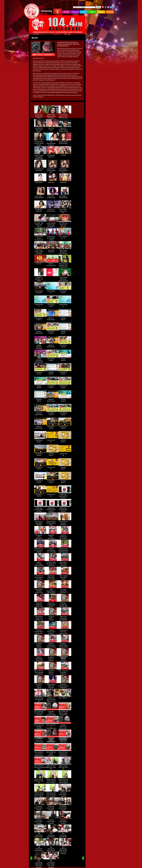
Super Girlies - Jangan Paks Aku (65, 211)
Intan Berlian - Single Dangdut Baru (53, 170)
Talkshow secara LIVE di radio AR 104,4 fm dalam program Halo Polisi (53, 782)
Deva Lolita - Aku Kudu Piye (53, 210)
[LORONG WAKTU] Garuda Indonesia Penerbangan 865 (41, 688)
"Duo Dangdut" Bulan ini (53, 155)
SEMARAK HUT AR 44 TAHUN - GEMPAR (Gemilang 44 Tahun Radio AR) (41, 552)
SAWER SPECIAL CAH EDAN (41, 278)
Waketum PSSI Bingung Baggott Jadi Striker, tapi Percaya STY (65, 550)
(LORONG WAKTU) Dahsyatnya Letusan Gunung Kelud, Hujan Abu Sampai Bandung (53, 743)
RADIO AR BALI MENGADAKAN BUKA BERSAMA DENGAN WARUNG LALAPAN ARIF (53, 526)
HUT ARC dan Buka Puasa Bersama (65, 224)
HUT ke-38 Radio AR (53, 250)
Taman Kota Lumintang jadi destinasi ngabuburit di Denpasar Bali (53, 606)
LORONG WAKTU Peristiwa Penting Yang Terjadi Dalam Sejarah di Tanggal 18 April (41, 648)
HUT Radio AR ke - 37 (65, 237)
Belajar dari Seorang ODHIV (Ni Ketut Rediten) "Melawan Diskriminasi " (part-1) (65, 499)
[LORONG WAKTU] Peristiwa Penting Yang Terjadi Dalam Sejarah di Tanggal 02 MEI (53, 661)
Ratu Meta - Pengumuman (53, 196)
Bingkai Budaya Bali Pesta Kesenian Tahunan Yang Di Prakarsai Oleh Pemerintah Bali (53, 689)
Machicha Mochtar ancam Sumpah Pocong (65, 129)
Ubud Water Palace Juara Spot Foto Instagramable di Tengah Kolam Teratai (65, 566)
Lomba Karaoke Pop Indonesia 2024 (41, 699)
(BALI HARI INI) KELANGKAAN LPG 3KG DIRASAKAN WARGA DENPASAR (41, 715)
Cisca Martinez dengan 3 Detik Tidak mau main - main (65, 116)
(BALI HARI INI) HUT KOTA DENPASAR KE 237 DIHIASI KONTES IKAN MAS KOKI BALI (41, 756)
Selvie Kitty (53, 182)
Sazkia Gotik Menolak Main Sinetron (41, 116)
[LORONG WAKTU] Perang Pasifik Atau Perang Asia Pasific (65, 687)
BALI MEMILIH (65, 697)
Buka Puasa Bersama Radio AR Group (41, 251)
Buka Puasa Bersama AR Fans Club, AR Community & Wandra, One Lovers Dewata (65, 254)
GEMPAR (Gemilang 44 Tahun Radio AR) (65, 537)
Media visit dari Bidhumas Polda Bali (53, 767)
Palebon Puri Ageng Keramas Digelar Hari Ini (53, 699)
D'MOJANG (65, 182)
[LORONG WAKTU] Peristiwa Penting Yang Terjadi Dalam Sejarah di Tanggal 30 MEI (53, 675)
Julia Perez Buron (53, 128)
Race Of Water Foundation (41, 291)
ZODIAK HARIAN (65, 359)
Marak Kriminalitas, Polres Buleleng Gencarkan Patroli (41, 565)
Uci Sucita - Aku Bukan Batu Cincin (41, 224)
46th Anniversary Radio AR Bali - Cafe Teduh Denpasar (41, 836)
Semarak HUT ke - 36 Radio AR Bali (53, 238)
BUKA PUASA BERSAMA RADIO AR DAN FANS (65, 279)
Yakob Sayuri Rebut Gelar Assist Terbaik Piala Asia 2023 (53, 578)
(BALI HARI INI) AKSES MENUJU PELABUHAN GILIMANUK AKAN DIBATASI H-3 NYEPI (53, 756)
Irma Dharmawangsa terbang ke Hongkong (53, 144)
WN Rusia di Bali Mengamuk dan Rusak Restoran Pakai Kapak (41, 578)
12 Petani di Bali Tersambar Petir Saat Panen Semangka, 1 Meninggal (53, 565)
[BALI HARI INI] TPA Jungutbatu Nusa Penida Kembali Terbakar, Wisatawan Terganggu (41, 675)
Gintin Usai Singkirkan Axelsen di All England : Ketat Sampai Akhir (41, 606)
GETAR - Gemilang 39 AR (53, 264)
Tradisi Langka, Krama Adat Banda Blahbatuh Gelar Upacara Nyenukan (65, 579)
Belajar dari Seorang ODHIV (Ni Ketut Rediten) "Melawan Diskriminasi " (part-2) (41, 512)
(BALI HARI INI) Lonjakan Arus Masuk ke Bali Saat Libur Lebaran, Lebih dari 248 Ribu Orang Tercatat (65, 756)
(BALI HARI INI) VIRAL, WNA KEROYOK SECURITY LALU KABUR (65, 741)
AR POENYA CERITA (65, 291)
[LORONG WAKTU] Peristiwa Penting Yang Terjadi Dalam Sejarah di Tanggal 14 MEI (65, 661)
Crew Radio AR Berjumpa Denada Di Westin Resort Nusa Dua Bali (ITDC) (65, 525)
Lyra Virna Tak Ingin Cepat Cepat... (41, 129)
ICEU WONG (41, 182)
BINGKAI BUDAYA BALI (53, 318)
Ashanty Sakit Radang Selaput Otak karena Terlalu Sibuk (53, 116)
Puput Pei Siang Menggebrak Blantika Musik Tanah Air (41, 157)
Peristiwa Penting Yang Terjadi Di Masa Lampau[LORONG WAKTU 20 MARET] (65, 606)
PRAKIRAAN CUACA (41, 440)
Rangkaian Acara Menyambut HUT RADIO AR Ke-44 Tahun (41, 538)
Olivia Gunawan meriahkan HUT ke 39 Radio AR (65, 265)
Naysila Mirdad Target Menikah (65, 142)
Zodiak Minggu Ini (53, 291)
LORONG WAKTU (65, 318)
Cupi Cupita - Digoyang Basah (41, 196)
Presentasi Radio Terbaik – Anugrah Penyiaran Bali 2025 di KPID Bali (65, 796)
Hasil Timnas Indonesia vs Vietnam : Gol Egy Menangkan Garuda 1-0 (41, 619)
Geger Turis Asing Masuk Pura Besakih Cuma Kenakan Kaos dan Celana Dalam (65, 620)
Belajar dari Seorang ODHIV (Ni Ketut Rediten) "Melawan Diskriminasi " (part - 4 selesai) (65, 512)
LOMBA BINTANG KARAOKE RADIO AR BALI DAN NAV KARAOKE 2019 (41, 349)
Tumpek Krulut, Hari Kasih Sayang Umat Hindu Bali (65, 632)
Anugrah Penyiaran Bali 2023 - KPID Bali (53, 550)
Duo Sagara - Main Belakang (65, 196)
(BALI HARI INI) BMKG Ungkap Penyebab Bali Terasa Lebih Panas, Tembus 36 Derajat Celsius (65, 716)
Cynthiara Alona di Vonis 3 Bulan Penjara (41, 143)
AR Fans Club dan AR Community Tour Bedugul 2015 (41, 238)
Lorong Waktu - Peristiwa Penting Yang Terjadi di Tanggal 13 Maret (41, 593)
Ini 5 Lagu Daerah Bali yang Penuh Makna (65, 591)
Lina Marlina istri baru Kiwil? (41, 169)
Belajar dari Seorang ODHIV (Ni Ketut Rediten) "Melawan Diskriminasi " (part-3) (53, 512)
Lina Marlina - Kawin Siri (41, 210)
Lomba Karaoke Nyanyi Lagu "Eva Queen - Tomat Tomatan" (53, 225)
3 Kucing (65, 155)
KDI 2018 (41, 263)
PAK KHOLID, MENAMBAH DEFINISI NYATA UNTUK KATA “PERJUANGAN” (41, 525)
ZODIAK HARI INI (53, 440)
